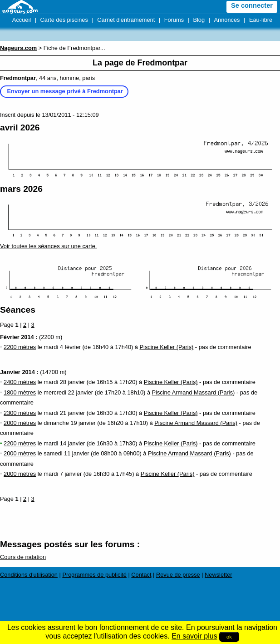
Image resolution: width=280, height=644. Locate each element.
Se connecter (252, 5)
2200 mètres (20, 347)
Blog (199, 20)
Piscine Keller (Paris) (167, 347)
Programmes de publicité (94, 575)
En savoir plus (194, 636)
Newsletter (218, 575)
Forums (174, 20)
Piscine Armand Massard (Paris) (194, 392)
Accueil (22, 20)
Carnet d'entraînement (126, 20)
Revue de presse (178, 575)
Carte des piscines (64, 20)
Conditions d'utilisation (29, 575)
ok (229, 637)
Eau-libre (261, 20)
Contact (141, 575)
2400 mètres (20, 382)
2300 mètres (20, 413)
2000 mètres (20, 423)
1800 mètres (20, 392)
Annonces (227, 20)
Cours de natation (23, 557)
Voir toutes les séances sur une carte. (48, 246)
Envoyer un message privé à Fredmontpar (65, 91)
